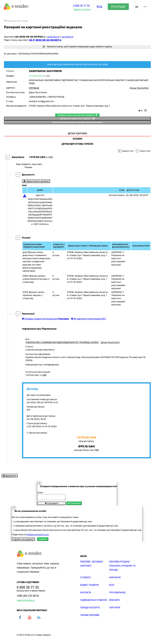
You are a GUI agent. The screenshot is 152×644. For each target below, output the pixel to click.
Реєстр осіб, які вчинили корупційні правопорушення (77, 122)
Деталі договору (37, 433)
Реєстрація (118, 7)
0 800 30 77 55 (81, 6)
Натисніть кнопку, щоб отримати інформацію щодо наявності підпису (78, 47)
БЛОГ (112, 586)
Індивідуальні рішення (94, 601)
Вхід (99, 7)
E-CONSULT (86, 578)
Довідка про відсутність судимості (77, 119)
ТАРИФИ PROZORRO (90, 616)
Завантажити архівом (36, 181)
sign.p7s (40, 195)
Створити (74, 504)
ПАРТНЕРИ (115, 609)
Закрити (43, 540)
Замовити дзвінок (82, 10)
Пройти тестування (23, 540)
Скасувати (52, 504)
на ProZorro (53, 37)
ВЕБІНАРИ (114, 601)
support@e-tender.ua (26, 601)
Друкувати (9, 476)
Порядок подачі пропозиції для (46, 319)
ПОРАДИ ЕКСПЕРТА (90, 609)
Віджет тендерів (89, 586)
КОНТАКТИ (86, 593)
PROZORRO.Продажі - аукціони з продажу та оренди (122, 567)
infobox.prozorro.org (38, 535)
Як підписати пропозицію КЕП (89, 319)
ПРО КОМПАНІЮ (117, 593)
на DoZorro (68, 37)
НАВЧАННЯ (115, 578)
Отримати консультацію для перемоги (77, 115)
